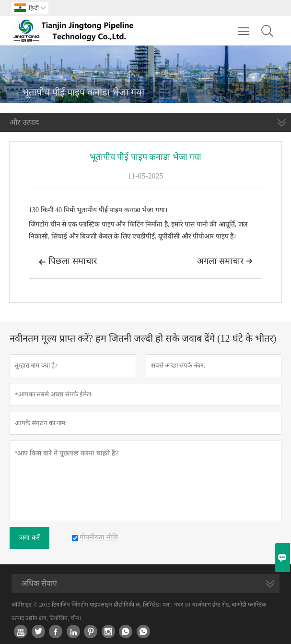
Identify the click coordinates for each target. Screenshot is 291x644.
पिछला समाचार (68, 262)
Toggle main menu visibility (244, 26)
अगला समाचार (225, 261)
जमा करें (29, 538)
